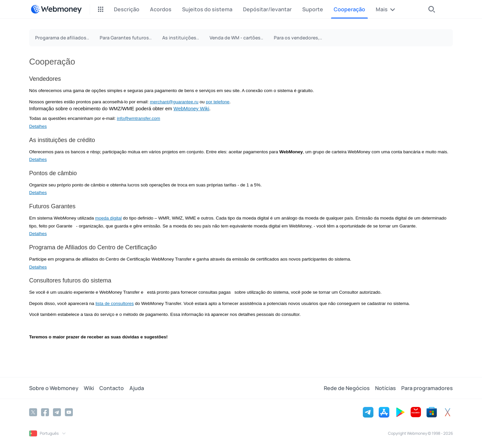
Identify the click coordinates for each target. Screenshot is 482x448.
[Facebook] (45, 412)
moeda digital (108, 218)
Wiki (89, 388)
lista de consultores (115, 303)
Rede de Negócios (347, 388)
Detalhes (38, 126)
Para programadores (427, 388)
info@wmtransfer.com (139, 118)
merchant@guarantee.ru (174, 102)
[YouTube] (69, 412)
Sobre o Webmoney (54, 388)
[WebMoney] (56, 9)
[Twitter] (33, 412)
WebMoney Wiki (191, 108)
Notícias (386, 388)
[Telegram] (57, 412)
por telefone (218, 102)
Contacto (112, 388)
